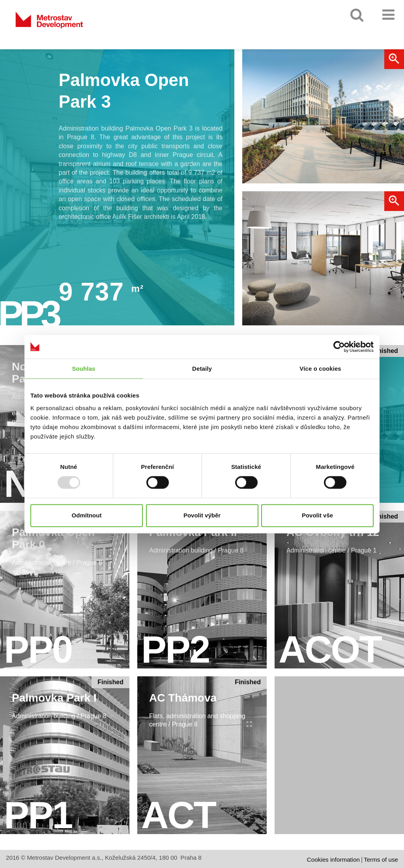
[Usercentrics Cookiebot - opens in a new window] (339, 347)
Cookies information (333, 860)
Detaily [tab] (202, 369)
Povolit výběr (202, 515)
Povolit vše (317, 515)
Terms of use (381, 860)
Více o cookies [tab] (320, 369)
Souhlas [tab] (83, 369)
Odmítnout (87, 515)
